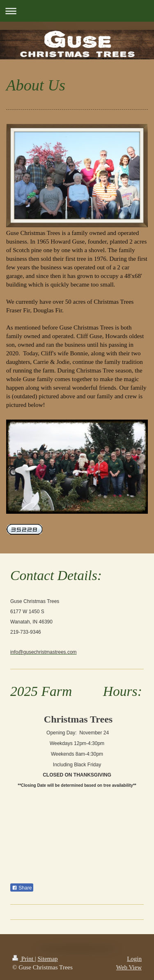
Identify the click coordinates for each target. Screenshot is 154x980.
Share (22, 888)
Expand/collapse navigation (77, 11)
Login (134, 959)
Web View (129, 967)
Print (24, 959)
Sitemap (47, 959)
